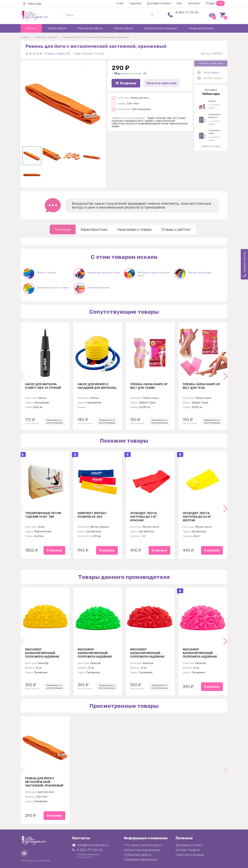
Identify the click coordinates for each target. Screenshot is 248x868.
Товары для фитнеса (201, 28)
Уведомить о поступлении (54, 421)
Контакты (194, 3)
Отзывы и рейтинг (176, 229)
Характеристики (94, 229)
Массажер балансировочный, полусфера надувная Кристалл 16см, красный (150, 653)
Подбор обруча (57, 28)
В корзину (126, 83)
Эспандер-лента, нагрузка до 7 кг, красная (144, 517)
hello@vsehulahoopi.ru (91, 845)
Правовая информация (141, 860)
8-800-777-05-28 (187, 12)
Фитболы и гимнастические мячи (154, 274)
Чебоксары (32, 4)
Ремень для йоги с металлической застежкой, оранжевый (44, 782)
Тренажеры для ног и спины (53, 288)
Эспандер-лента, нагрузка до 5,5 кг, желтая (197, 517)
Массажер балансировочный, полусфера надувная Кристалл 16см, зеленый (97, 653)
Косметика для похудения (160, 28)
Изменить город (211, 146)
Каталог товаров (188, 850)
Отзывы (215, 3)
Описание (63, 229)
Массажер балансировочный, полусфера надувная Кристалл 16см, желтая (44, 653)
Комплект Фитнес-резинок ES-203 (93, 515)
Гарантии (135, 3)
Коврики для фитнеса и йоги (104, 273)
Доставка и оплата (189, 845)
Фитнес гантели (46, 273)
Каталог (31, 28)
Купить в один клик (162, 83)
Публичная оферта (138, 855)
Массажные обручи (90, 28)
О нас (120, 3)
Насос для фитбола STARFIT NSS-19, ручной (43, 386)
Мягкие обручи (123, 28)
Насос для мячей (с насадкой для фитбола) (97, 386)
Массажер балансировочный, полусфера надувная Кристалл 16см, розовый (202, 653)
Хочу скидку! (211, 72)
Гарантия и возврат (190, 855)
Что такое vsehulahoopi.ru (143, 845)
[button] (225, 376)
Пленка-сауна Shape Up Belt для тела (201, 386)
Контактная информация (142, 850)
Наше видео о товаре (134, 229)
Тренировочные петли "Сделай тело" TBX (43, 515)
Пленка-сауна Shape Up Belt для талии (149, 386)
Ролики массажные (99, 288)
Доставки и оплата (159, 3)
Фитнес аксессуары (200, 273)
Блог (180, 3)
